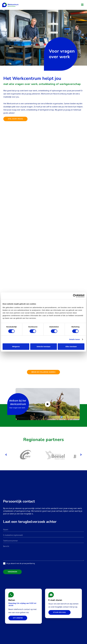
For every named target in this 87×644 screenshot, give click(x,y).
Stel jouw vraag (15, 119)
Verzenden (12, 569)
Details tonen (75, 339)
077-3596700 (18, 615)
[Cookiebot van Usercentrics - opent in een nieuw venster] (75, 296)
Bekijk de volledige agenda (44, 369)
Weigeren (16, 346)
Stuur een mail (59, 609)
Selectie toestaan (44, 346)
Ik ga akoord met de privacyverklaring (21, 560)
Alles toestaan (71, 346)
